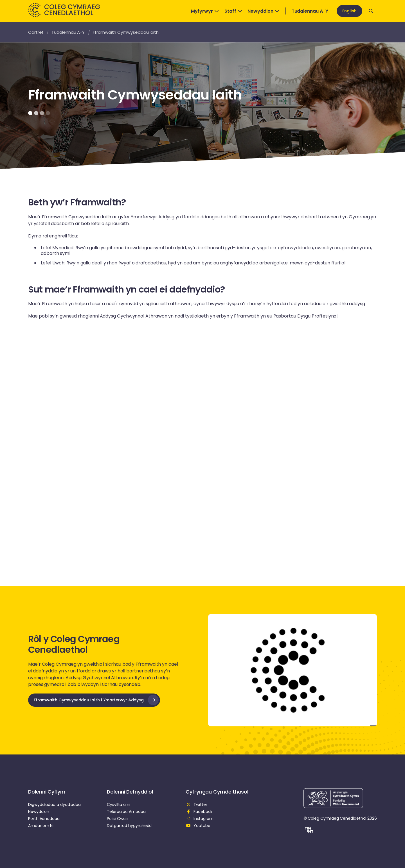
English (349, 11)
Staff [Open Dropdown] (233, 11)
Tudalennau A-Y (310, 11)
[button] (308, 831)
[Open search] (371, 11)
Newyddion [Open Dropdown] (263, 11)
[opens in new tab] (94, 700)
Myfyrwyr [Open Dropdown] (205, 11)
